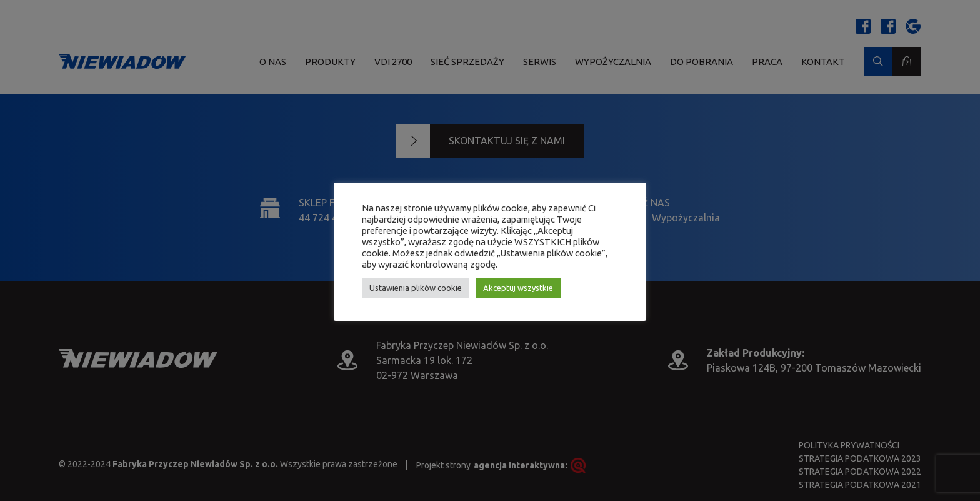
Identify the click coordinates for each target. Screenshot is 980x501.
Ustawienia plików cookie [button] (416, 288)
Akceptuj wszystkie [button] (518, 288)
